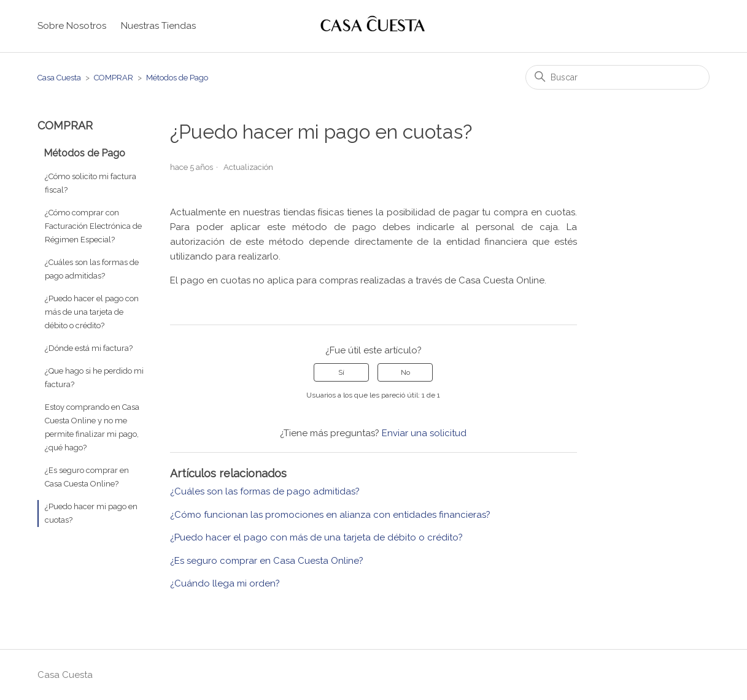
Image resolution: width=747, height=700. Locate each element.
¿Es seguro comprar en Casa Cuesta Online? (87, 477)
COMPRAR (114, 78)
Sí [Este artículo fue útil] (341, 372)
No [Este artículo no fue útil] (405, 372)
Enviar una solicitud (424, 433)
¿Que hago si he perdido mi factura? (94, 378)
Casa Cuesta (59, 78)
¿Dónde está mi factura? (89, 348)
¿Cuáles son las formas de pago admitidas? (92, 269)
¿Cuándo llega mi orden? (225, 583)
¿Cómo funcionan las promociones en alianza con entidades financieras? (330, 515)
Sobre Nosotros (72, 26)
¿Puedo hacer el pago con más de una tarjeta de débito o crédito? (92, 312)
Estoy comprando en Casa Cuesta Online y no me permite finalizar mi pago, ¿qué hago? (92, 427)
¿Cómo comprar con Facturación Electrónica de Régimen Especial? (93, 226)
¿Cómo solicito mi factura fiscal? (91, 183)
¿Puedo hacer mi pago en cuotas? (91, 513)
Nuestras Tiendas (158, 26)
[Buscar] (617, 77)
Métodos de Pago (177, 78)
